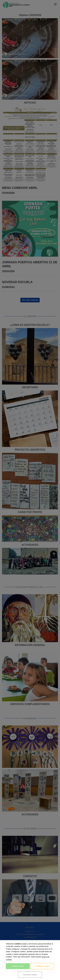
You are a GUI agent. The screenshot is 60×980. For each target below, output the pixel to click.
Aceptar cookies (18, 966)
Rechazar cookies (30, 975)
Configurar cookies (42, 966)
